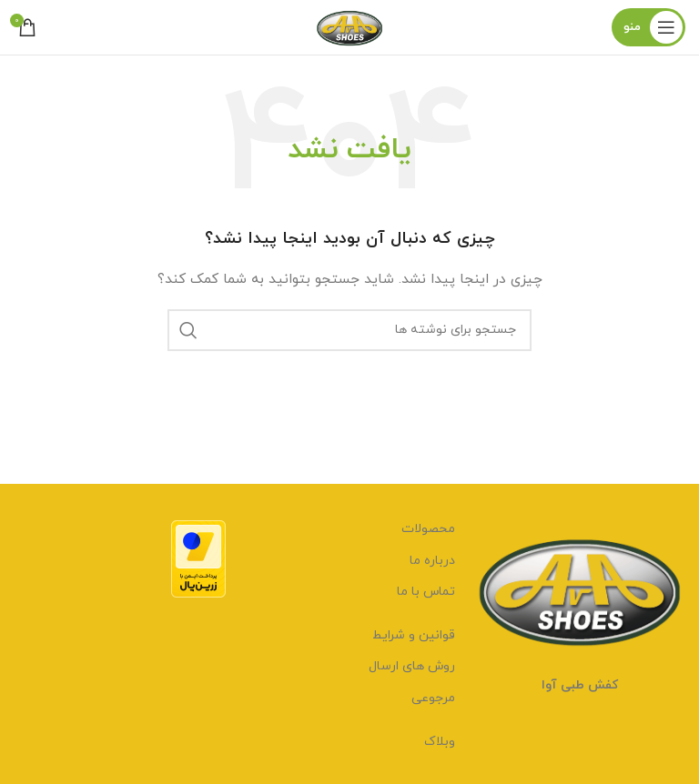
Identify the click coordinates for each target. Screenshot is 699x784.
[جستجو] (349, 330)
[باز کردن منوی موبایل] (648, 27)
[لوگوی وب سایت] (349, 26)
